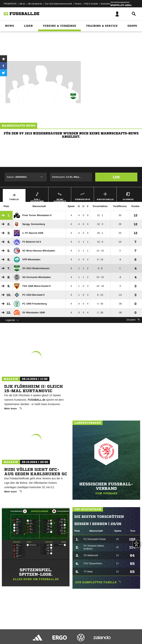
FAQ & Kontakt (91, 4)
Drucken (133, 320)
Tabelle (14, 196)
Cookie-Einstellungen (111, 632)
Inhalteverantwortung (88, 632)
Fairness (128, 196)
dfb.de (22, 4)
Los (116, 177)
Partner (78, 4)
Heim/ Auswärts (60, 197)
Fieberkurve (82, 196)
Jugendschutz (69, 632)
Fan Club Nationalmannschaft (59, 4)
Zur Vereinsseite (71, 49)
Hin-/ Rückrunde (37, 197)
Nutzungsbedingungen (49, 632)
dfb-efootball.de (35, 4)
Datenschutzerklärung (26, 632)
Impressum (8, 632)
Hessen (78, 38)
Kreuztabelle (105, 196)
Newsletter (106, 4)
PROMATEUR (10, 4)
